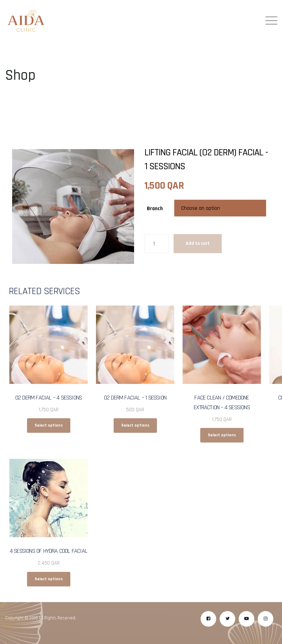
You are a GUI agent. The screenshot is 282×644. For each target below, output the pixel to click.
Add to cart (198, 243)
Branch (155, 209)
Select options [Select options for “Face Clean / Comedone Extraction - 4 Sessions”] (222, 435)
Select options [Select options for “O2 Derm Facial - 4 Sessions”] (49, 425)
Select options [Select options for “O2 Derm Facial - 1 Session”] (135, 425)
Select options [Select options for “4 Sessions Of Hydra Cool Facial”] (49, 579)
